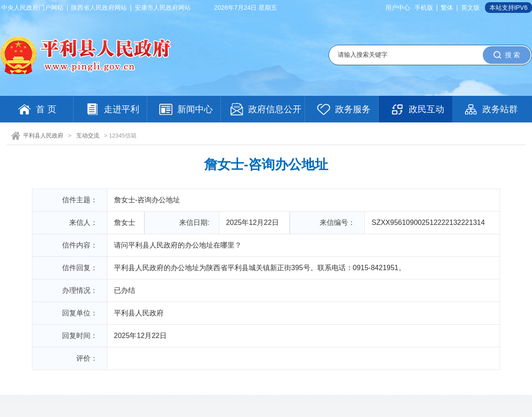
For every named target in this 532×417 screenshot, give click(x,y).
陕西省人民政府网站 (99, 8)
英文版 (470, 8)
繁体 (447, 8)
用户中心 (398, 8)
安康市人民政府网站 (163, 8)
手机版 (424, 8)
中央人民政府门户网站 (32, 8)
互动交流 (88, 136)
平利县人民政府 (43, 136)
